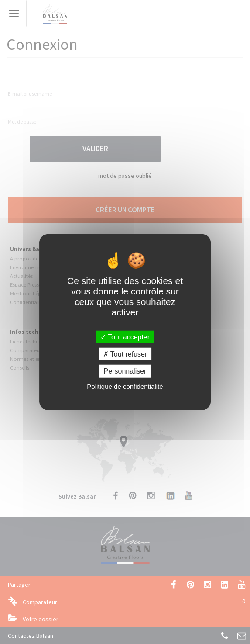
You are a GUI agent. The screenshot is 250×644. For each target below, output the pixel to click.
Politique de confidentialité (125, 386)
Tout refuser (125, 354)
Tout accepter (125, 337)
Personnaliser (125, 371)
